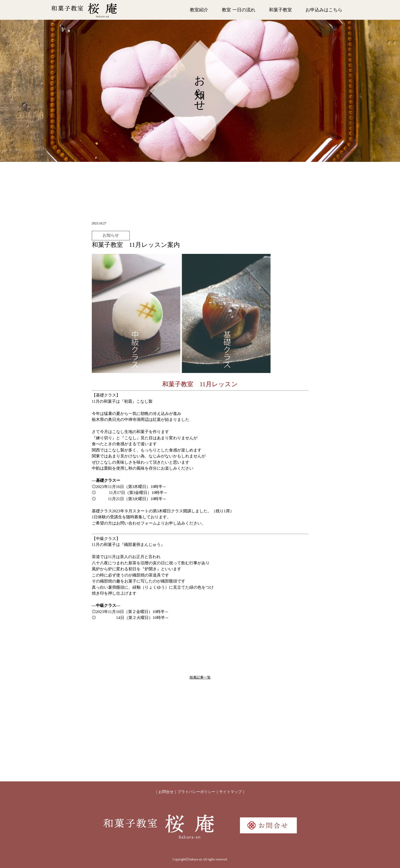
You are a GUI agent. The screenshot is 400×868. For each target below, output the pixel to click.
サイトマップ (230, 792)
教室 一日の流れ (238, 10)
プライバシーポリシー (196, 792)
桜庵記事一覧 (200, 677)
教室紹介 (199, 10)
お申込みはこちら (324, 10)
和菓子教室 (280, 10)
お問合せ (166, 792)
